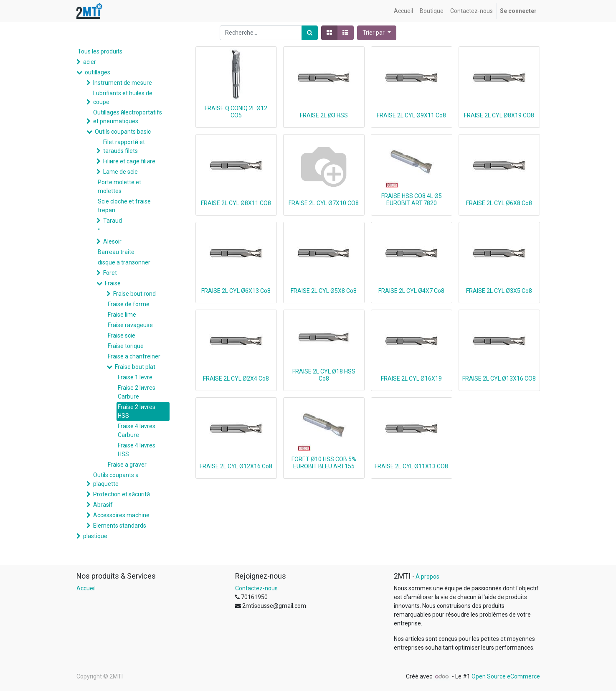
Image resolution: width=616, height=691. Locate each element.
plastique (95, 536)
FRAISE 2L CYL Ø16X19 (411, 379)
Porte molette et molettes (119, 187)
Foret (110, 273)
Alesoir (112, 241)
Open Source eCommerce (506, 676)
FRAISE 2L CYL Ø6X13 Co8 (236, 291)
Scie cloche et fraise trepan (124, 206)
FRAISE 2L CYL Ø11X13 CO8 (411, 466)
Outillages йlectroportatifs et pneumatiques (128, 117)
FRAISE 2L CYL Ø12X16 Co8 (236, 466)
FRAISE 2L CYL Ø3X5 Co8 (499, 291)
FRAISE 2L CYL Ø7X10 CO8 (324, 203)
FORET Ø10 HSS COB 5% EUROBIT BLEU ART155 (324, 463)
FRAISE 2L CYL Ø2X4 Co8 (236, 379)
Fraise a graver (127, 465)
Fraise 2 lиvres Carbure (137, 392)
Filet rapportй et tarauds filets (124, 146)
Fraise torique (126, 346)
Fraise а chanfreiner (134, 356)
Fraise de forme (129, 304)
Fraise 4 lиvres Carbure (137, 431)
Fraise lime (122, 315)
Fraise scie (122, 335)
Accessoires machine (121, 515)
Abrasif (103, 505)
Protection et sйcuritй (122, 494)
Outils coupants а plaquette (116, 479)
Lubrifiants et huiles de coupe (123, 98)
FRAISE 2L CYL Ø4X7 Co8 (411, 291)
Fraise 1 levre (135, 377)
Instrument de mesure (123, 83)
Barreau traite (116, 252)
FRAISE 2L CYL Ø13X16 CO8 (499, 379)
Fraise (113, 283)
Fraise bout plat (135, 367)
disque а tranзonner (124, 262)
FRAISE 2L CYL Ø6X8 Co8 (499, 203)
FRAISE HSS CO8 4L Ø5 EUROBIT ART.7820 (412, 199)
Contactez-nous (256, 588)
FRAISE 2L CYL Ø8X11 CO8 (236, 203)
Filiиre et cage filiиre (129, 161)
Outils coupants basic (123, 132)
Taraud (113, 221)
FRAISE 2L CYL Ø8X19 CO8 (499, 115)
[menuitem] (403, 11)
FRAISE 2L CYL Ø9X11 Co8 (411, 115)
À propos (427, 577)
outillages (98, 72)
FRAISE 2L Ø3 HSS (324, 115)
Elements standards (120, 526)
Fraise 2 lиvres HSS (137, 411)
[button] (377, 33)
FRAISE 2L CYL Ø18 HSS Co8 (324, 375)
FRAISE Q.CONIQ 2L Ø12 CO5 (236, 112)
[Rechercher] (310, 33)
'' (99, 231)
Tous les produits (100, 51)
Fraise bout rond (134, 294)
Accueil (86, 588)
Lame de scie (120, 172)
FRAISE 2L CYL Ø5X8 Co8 (324, 291)
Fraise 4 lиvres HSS (137, 450)
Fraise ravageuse (130, 325)
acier (90, 62)
